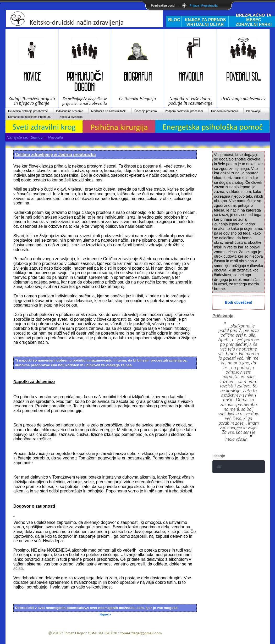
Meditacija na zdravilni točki (109, 111)
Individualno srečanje (70, 111)
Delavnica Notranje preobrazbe (28, 111)
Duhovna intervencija (225, 111)
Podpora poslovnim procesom (184, 111)
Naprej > (105, 614)
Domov (36, 138)
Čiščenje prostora (146, 111)
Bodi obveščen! (239, 302)
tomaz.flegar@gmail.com (141, 633)
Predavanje (254, 111)
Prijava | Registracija (203, 5)
